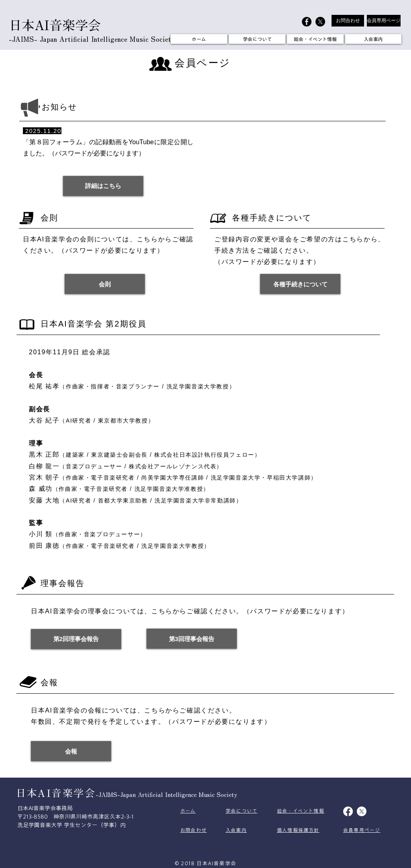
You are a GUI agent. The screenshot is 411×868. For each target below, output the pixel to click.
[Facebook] (348, 811)
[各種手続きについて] (300, 284)
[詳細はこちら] (103, 186)
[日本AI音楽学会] (307, 22)
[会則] (105, 284)
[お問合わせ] (348, 21)
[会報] (71, 751)
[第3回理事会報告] (192, 639)
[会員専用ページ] (384, 21)
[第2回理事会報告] (76, 639)
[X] (320, 22)
